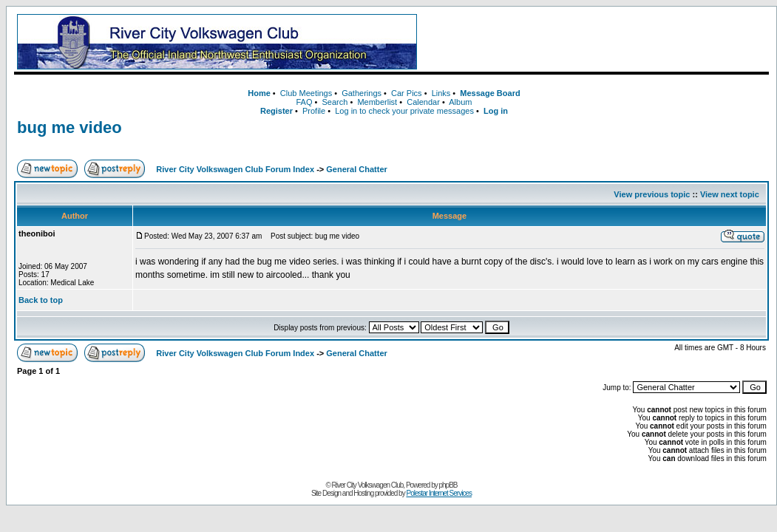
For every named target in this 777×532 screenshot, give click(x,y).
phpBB (448, 485)
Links (441, 93)
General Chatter (357, 169)
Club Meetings (306, 93)
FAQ (304, 102)
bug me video (69, 127)
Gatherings (362, 93)
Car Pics (407, 93)
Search (335, 102)
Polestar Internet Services (439, 493)
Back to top (41, 300)
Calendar (423, 102)
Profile (314, 111)
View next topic (730, 194)
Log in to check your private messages (404, 111)
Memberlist (377, 102)
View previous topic (652, 194)
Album (460, 102)
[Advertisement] (596, 42)
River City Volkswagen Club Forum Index (235, 169)
